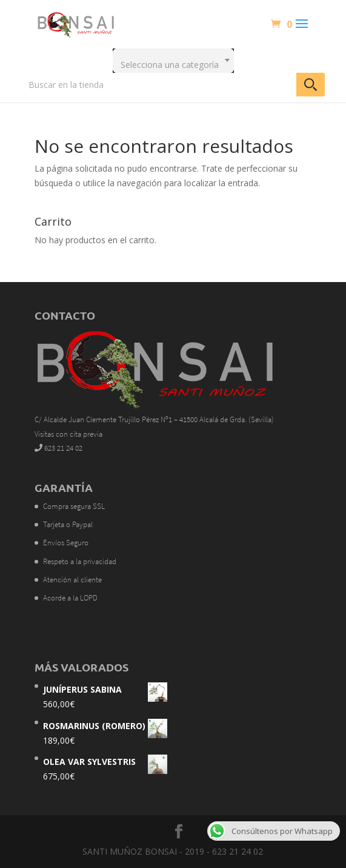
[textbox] (173, 61)
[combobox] (173, 61)
